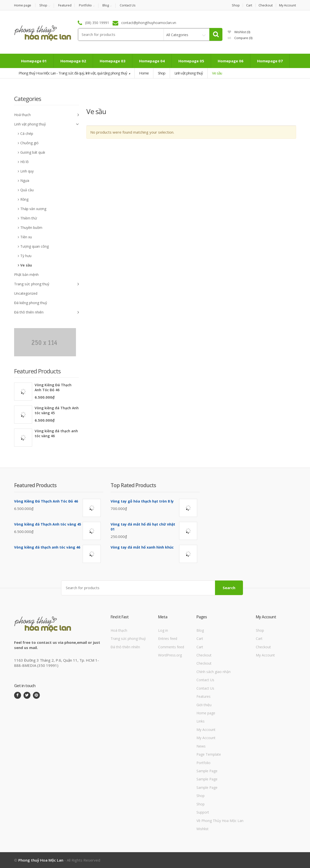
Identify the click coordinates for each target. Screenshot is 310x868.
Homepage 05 (191, 61)
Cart (249, 5)
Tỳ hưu (26, 256)
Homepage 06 (231, 61)
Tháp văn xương (33, 209)
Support (203, 812)
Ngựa (25, 181)
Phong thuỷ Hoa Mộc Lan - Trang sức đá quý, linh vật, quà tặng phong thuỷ (73, 73)
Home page (23, 5)
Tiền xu (26, 237)
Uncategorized (26, 293)
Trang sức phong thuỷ (47, 284)
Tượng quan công (35, 246)
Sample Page (207, 771)
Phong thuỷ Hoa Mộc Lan (41, 860)
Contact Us (129, 5)
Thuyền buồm (31, 228)
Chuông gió (29, 143)
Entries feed (168, 639)
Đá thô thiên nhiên (47, 312)
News (201, 746)
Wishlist (239, 32)
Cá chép (27, 133)
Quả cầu (27, 190)
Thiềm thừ (29, 218)
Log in (163, 630)
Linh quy (27, 171)
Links (201, 721)
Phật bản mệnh (26, 275)
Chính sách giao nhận (214, 672)
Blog (107, 5)
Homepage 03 (113, 61)
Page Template (209, 754)
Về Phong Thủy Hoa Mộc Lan (220, 820)
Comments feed (171, 647)
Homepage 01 (34, 61)
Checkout (266, 5)
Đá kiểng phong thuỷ (31, 303)
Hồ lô (24, 162)
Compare (240, 38)
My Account (288, 5)
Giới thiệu (204, 705)
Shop (44, 5)
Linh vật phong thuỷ (189, 73)
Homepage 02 (73, 61)
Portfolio (86, 5)
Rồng (24, 199)
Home (144, 73)
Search (229, 588)
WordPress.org (170, 655)
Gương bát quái (33, 152)
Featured (65, 5)
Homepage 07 (270, 61)
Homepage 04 (152, 61)
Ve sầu (26, 265)
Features (203, 696)
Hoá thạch (47, 115)
